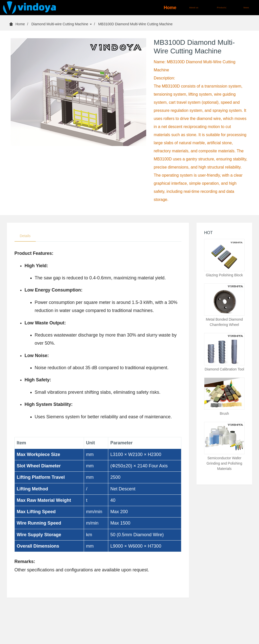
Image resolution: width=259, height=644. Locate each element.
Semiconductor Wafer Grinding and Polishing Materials (224, 463)
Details (25, 236)
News (246, 8)
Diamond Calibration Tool (224, 369)
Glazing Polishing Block (224, 275)
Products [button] (222, 8)
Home (170, 8)
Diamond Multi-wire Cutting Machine (62, 24)
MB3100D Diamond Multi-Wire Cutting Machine (135, 24)
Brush (224, 413)
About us (194, 8)
